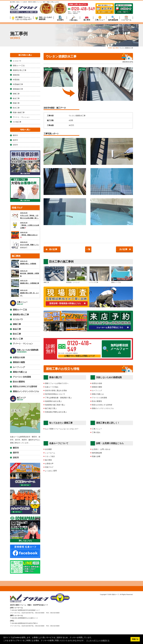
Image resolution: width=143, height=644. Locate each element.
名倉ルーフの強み (52, 387)
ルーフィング (97, 390)
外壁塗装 (16, 80)
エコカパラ (17, 61)
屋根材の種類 (97, 387)
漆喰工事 (54, 275)
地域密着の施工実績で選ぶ (55, 405)
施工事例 (87, 18)
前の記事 (53, 249)
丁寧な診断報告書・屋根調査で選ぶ (58, 398)
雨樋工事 (16, 103)
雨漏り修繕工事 (19, 112)
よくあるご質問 (51, 471)
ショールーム (126, 18)
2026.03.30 (25, 225)
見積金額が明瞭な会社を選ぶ (56, 412)
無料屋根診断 (113, 18)
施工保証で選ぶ (51, 408)
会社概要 (48, 449)
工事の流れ (74, 18)
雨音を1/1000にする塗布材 (102, 405)
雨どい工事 (18, 339)
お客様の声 (49, 464)
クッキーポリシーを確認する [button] (98, 640)
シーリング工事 (99, 275)
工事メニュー (100, 18)
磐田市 (15, 135)
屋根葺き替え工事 (20, 70)
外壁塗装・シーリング (77, 275)
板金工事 (16, 98)
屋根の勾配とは (98, 394)
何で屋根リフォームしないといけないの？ (22, 18)
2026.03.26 (25, 235)
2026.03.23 (25, 245)
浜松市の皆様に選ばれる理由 (56, 390)
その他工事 (17, 122)
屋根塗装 (16, 75)
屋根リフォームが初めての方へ (57, 383)
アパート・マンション (21, 117)
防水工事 (55, 262)
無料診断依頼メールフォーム (116, 349)
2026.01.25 (25, 264)
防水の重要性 (97, 401)
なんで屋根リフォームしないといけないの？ (62, 429)
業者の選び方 (56, 377)
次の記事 (123, 249)
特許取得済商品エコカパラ (55, 394)
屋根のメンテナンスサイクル (103, 408)
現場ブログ (49, 467)
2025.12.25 (25, 283)
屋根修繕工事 (18, 89)
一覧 (88, 249)
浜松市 (15, 145)
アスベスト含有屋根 (99, 398)
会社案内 (60, 18)
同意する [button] (135, 639)
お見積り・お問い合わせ (101, 449)
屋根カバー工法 (122, 275)
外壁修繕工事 (18, 84)
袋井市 (15, 140)
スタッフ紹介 (50, 456)
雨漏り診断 (96, 456)
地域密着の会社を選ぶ (53, 401)
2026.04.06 (25, 215)
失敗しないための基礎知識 (44, 18)
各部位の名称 (97, 383)
